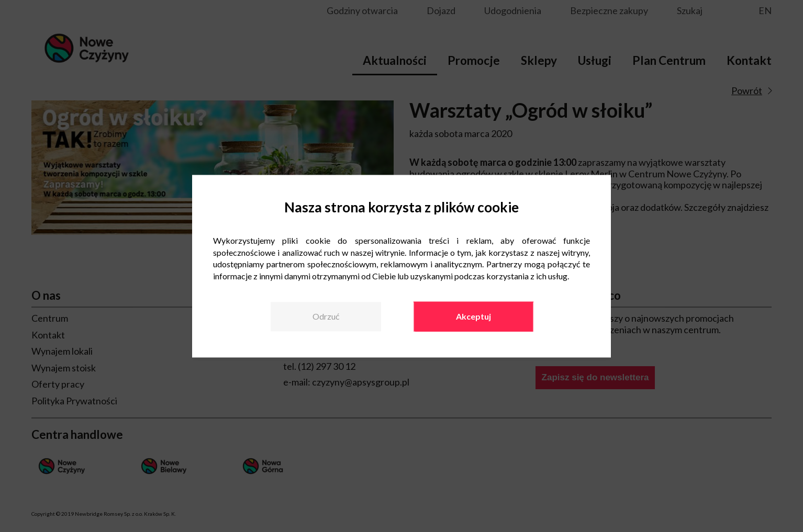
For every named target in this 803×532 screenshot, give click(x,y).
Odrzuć (326, 316)
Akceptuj (473, 316)
